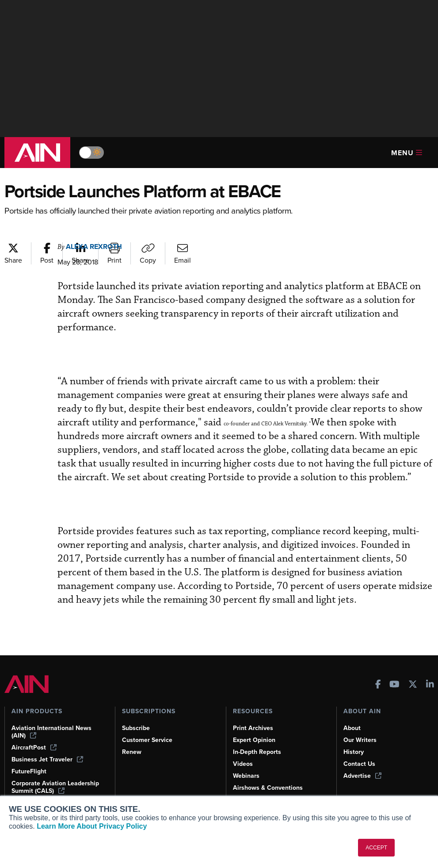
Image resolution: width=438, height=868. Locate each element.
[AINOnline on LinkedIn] (430, 685)
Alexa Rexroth (94, 247)
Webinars (246, 776)
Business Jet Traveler (47, 759)
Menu (407, 153)
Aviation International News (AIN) (51, 732)
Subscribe (136, 728)
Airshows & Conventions (268, 788)
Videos (243, 764)
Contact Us (359, 764)
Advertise (362, 776)
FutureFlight (29, 771)
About (352, 728)
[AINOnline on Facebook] (378, 685)
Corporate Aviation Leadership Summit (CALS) (55, 787)
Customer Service (147, 740)
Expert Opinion (254, 740)
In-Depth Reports (257, 752)
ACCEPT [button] (376, 848)
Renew (132, 752)
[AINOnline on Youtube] (394, 685)
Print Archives (253, 728)
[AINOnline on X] (413, 685)
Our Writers (360, 740)
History (354, 752)
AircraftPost (34, 748)
